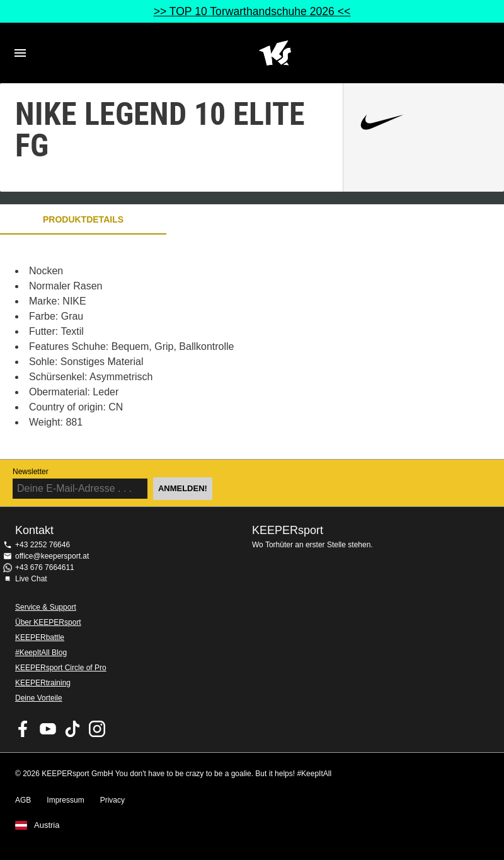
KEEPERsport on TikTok (72, 729)
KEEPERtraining (43, 683)
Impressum (65, 800)
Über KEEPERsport (48, 622)
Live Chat (31, 579)
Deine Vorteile (39, 698)
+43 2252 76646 (43, 545)
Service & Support (46, 607)
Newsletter (31, 472)
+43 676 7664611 (45, 567)
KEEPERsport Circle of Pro (61, 668)
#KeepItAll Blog (41, 653)
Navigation (20, 53)
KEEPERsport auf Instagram (97, 729)
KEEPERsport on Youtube (48, 729)
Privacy (112, 800)
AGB (23, 800)
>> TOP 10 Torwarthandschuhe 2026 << (252, 11)
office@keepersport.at (52, 556)
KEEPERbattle (40, 637)
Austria (47, 825)
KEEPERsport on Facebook (23, 729)
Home (275, 53)
